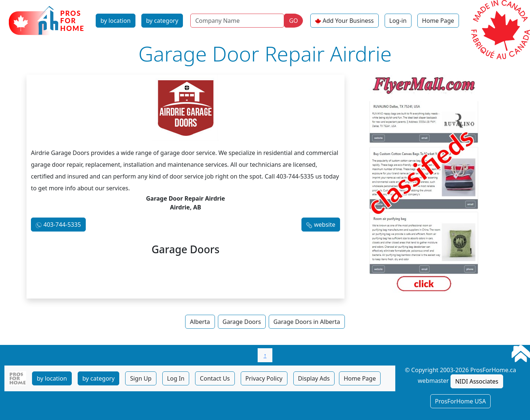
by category (162, 21)
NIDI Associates (477, 381)
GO (293, 21)
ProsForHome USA (460, 401)
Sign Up (141, 378)
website (325, 225)
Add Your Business (348, 21)
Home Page (438, 21)
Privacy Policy (264, 378)
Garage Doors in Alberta (307, 322)
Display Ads (314, 378)
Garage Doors (242, 322)
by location (116, 21)
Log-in (398, 21)
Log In (176, 378)
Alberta (200, 322)
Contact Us (215, 378)
